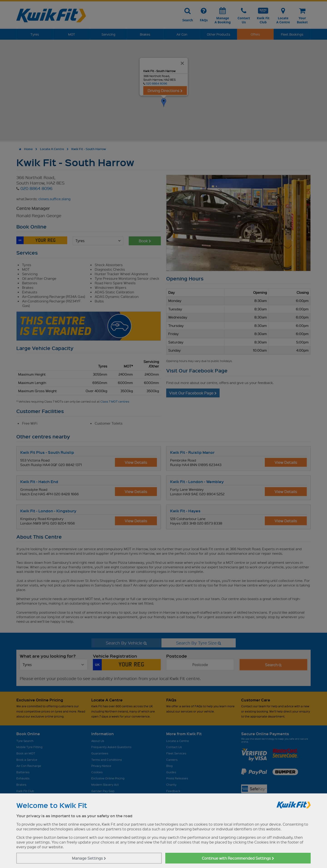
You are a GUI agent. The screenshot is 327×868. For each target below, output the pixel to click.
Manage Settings (89, 858)
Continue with (238, 858)
